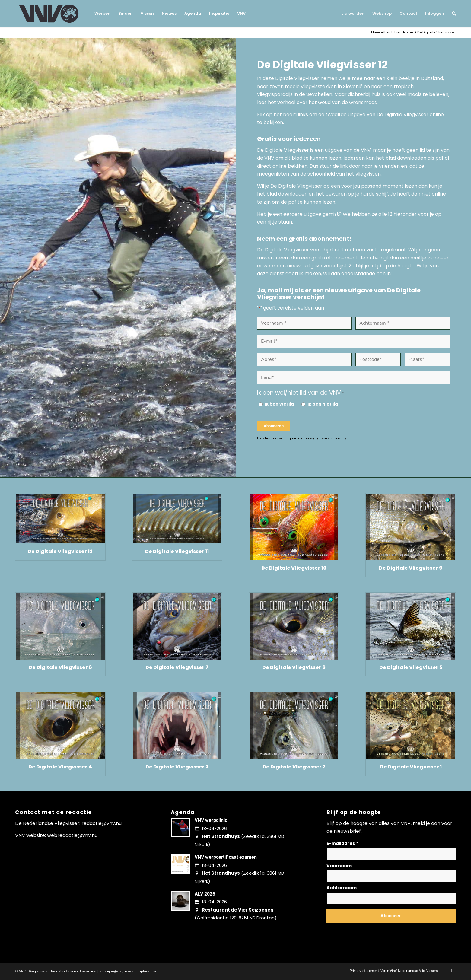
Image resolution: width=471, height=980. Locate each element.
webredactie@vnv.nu (72, 835)
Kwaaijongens (111, 971)
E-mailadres (342, 843)
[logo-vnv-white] (49, 14)
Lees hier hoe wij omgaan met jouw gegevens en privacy (302, 438)
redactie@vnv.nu (102, 823)
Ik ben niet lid (323, 404)
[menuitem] (102, 14)
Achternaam (342, 888)
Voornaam (339, 866)
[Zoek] (452, 14)
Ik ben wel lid (279, 404)
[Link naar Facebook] (451, 971)
